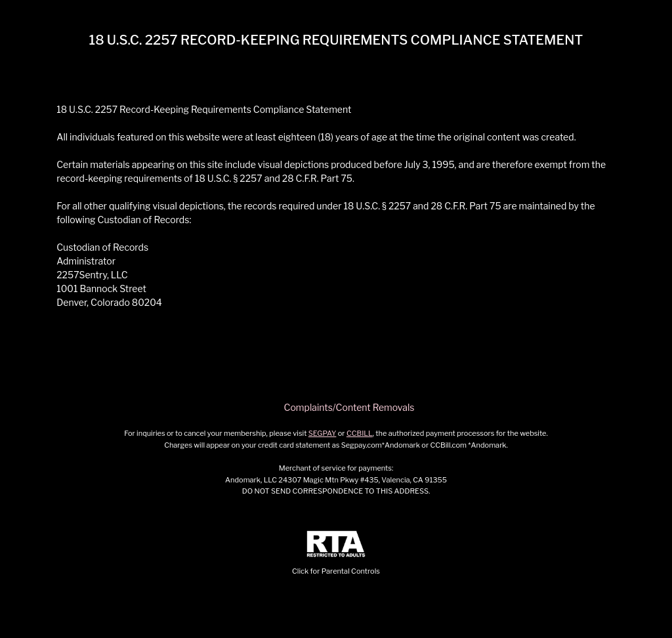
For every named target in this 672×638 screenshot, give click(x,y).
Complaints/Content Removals (349, 407)
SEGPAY (323, 433)
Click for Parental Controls (336, 553)
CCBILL (360, 433)
